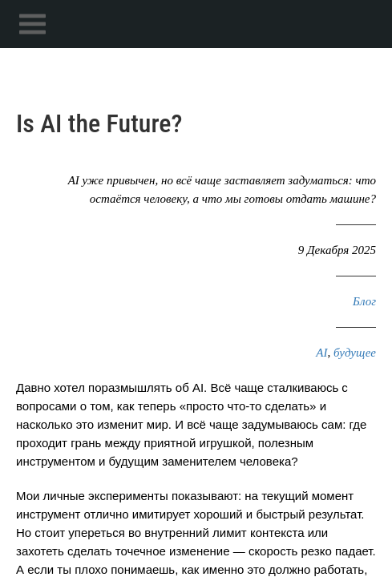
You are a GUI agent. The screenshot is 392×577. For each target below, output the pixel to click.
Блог (364, 301)
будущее (355, 353)
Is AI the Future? (99, 123)
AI (321, 353)
